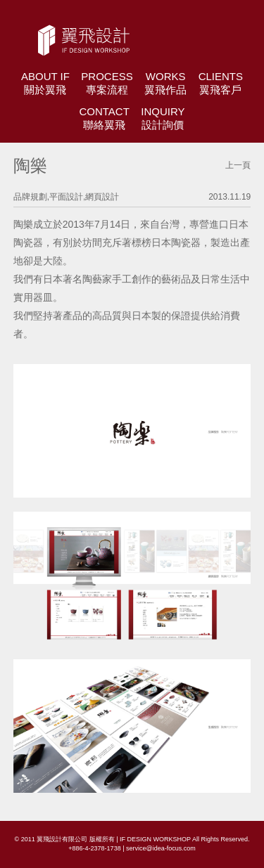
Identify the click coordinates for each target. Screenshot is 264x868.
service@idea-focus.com (161, 848)
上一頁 (238, 165)
